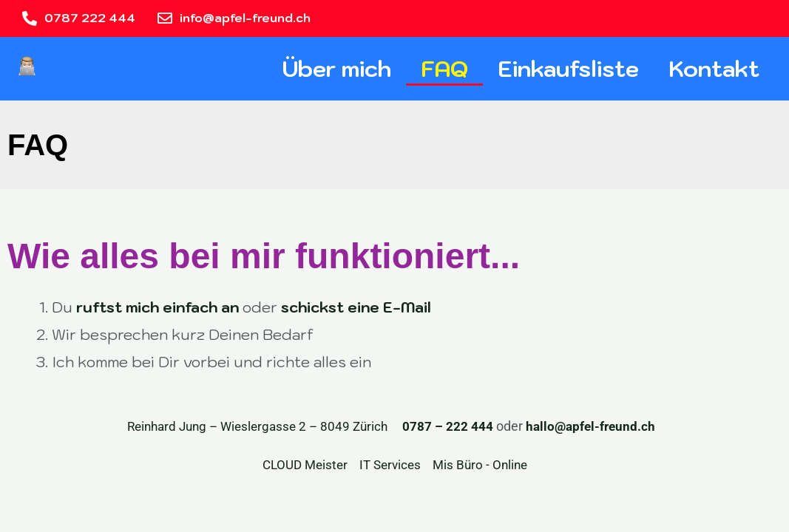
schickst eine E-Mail (356, 307)
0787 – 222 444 (448, 426)
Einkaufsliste (568, 68)
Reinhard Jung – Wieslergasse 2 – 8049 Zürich (251, 426)
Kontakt (714, 68)
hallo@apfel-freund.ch (593, 426)
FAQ (444, 68)
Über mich (336, 68)
